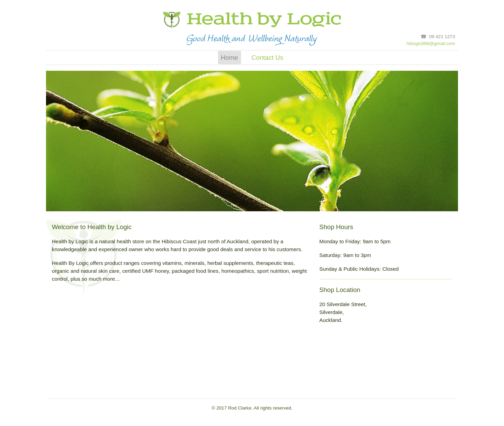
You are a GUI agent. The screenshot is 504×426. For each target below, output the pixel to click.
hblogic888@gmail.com (431, 43)
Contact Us (267, 58)
